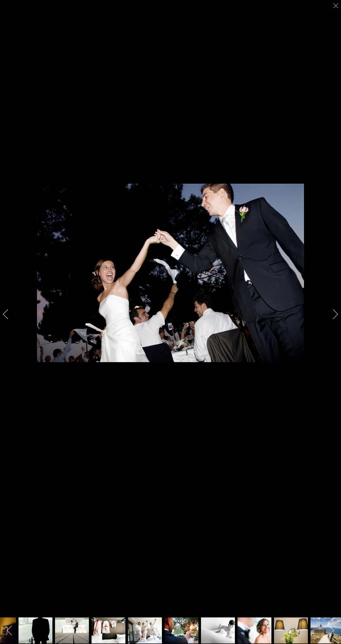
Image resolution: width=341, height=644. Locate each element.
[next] (332, 314)
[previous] (9, 314)
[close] (336, 6)
